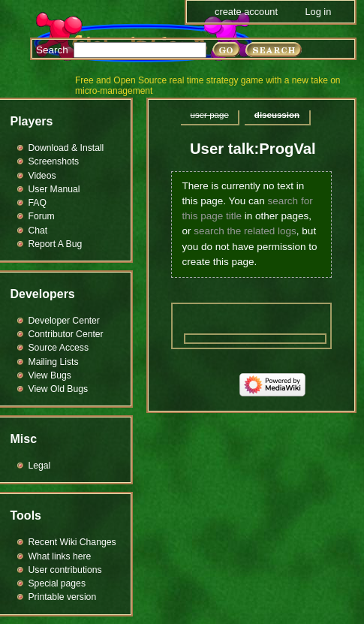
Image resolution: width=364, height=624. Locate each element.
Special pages (57, 583)
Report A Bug (56, 244)
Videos (42, 176)
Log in (318, 12)
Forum (42, 216)
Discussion (277, 115)
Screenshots (54, 161)
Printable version (63, 597)
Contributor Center (66, 334)
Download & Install (66, 148)
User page (210, 115)
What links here (60, 556)
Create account (246, 12)
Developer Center (64, 321)
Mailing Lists (54, 362)
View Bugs (50, 375)
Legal (40, 466)
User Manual (54, 189)
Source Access (59, 348)
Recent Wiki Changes (72, 542)
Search (52, 50)
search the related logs (245, 231)
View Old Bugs (59, 389)
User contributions (65, 570)
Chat (38, 231)
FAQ (38, 203)
